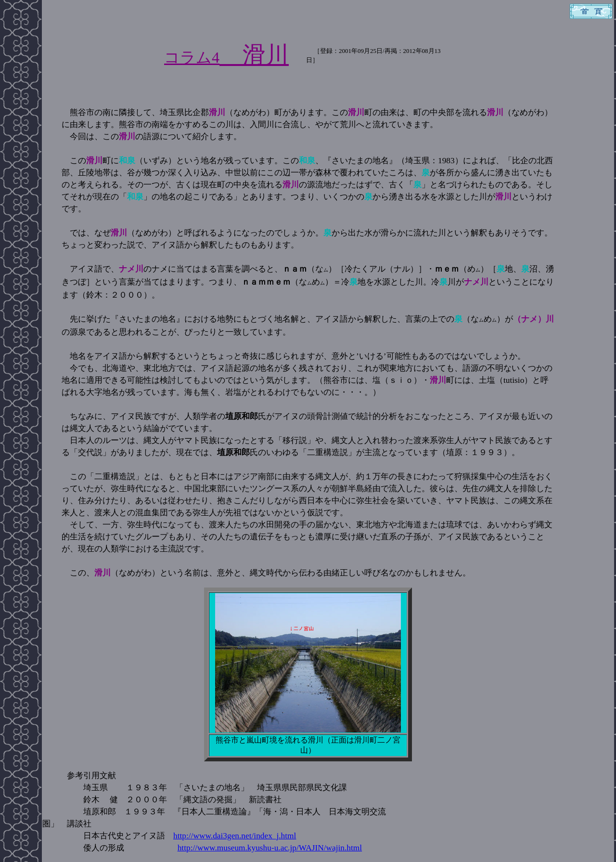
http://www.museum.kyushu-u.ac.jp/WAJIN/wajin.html (270, 848)
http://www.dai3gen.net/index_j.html (235, 836)
